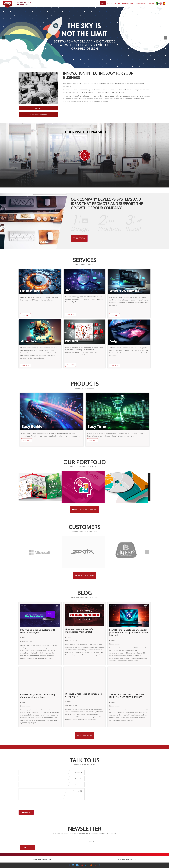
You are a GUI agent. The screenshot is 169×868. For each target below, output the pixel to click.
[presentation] (147, 487)
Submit (26, 812)
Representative (140, 3)
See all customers (84, 575)
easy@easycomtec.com (38, 115)
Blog (132, 3)
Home (103, 3)
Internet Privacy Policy (128, 859)
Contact (151, 3)
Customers (125, 3)
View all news (84, 736)
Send (27, 847)
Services (109, 3)
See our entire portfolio (84, 510)
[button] (4, 38)
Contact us (79, 238)
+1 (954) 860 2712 (38, 108)
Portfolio (117, 3)
